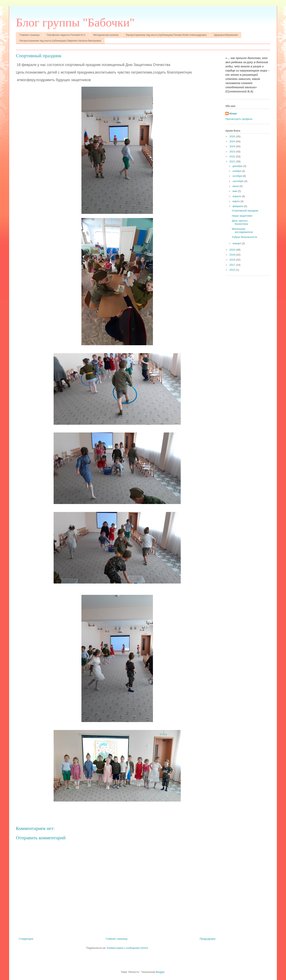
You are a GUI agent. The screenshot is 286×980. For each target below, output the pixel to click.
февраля (238, 206)
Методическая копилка (106, 35)
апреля (237, 196)
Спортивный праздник (245, 211)
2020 (233, 250)
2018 (233, 260)
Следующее (26, 939)
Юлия (233, 114)
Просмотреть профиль (239, 119)
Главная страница (29, 35)
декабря (238, 166)
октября (238, 176)
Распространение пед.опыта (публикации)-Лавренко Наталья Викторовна (60, 41)
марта (237, 201)
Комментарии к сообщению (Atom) (128, 948)
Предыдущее (208, 939)
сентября (238, 181)
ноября (237, 171)
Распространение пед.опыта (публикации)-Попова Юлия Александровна (166, 35)
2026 (233, 136)
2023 (233, 152)
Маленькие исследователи (242, 230)
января (237, 243)
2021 (233, 161)
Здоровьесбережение (226, 35)
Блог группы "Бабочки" (75, 22)
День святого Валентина (240, 222)
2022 (233, 157)
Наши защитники (242, 216)
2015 (233, 270)
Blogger (160, 972)
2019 (233, 255)
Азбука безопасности (244, 237)
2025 (233, 141)
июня (236, 186)
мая (235, 191)
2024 (233, 146)
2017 (233, 265)
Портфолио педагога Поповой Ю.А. (66, 35)
